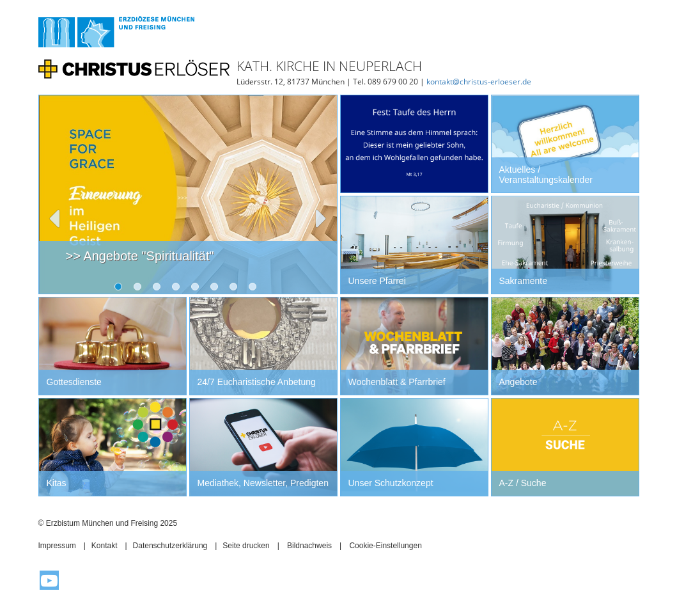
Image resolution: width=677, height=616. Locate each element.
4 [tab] (178, 289)
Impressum (57, 546)
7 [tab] (236, 289)
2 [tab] (140, 289)
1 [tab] (121, 289)
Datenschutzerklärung (170, 546)
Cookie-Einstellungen (385, 546)
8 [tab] (255, 289)
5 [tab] (198, 289)
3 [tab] (159, 289)
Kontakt (105, 546)
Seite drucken (246, 546)
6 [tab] (217, 289)
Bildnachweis (309, 546)
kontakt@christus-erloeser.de (479, 82)
